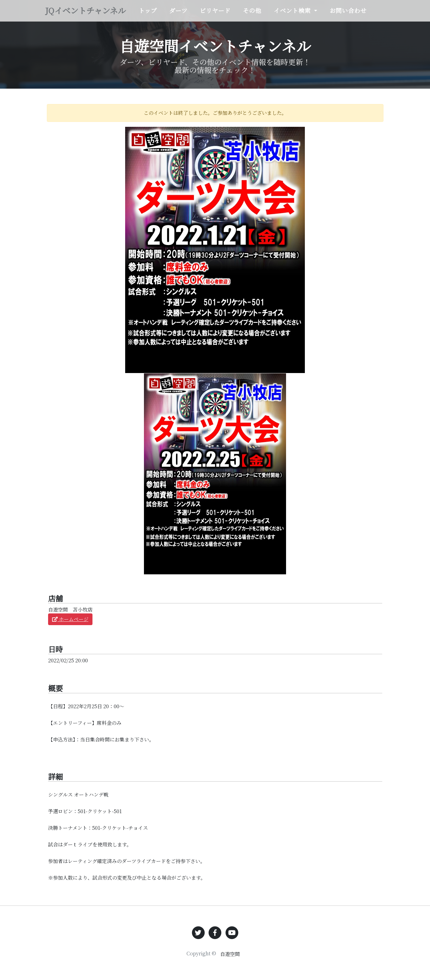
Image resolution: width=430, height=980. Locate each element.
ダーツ (201, 14)
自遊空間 (230, 954)
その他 (269, 14)
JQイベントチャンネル (99, 14)
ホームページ (70, 619)
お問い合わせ (363, 14)
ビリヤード (235, 14)
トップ (172, 14)
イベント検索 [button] (311, 10)
